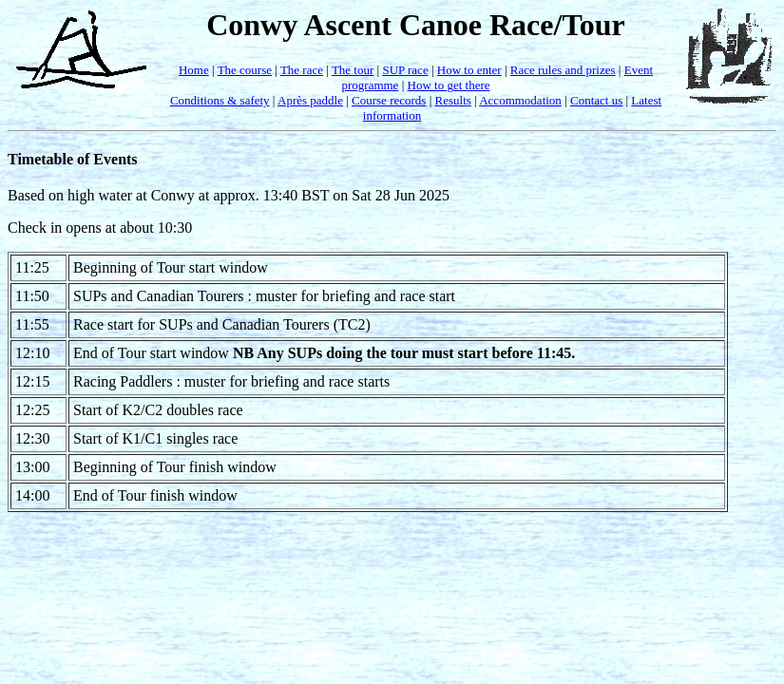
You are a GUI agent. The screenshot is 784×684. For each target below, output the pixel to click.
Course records (389, 100)
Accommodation (520, 100)
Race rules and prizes (563, 70)
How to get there (449, 85)
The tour (353, 70)
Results (453, 100)
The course (245, 70)
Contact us (596, 100)
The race (302, 70)
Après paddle (310, 100)
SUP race (405, 70)
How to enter (469, 70)
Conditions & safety (220, 100)
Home (194, 70)
